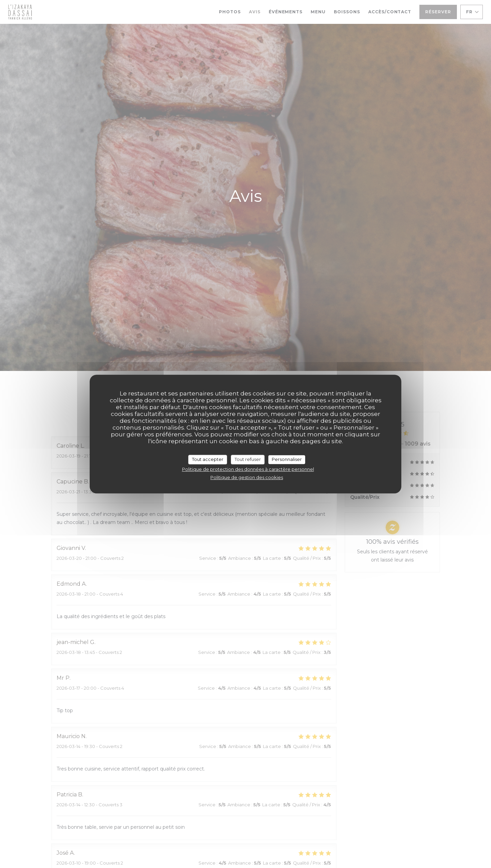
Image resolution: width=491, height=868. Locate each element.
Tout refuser (248, 459)
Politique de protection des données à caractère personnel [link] (248, 469)
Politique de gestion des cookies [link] (247, 477)
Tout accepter (208, 459)
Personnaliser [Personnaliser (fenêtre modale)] (287, 459)
